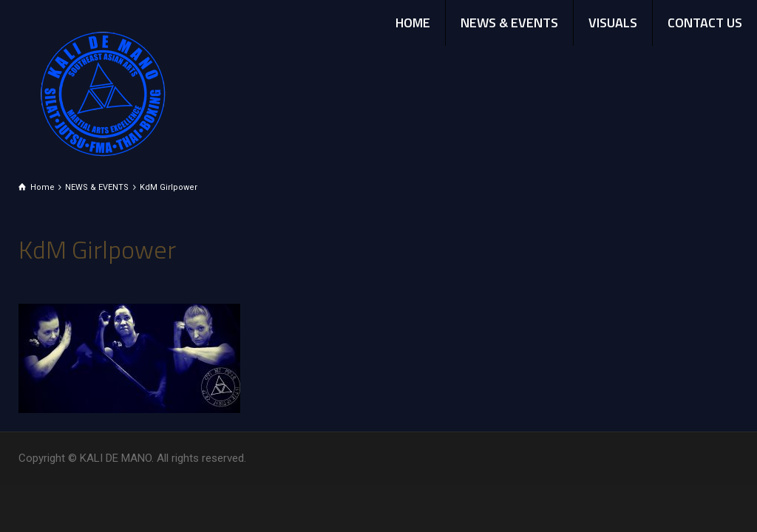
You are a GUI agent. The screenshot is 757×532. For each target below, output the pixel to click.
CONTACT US (705, 23)
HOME (413, 23)
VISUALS (613, 23)
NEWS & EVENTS (509, 23)
